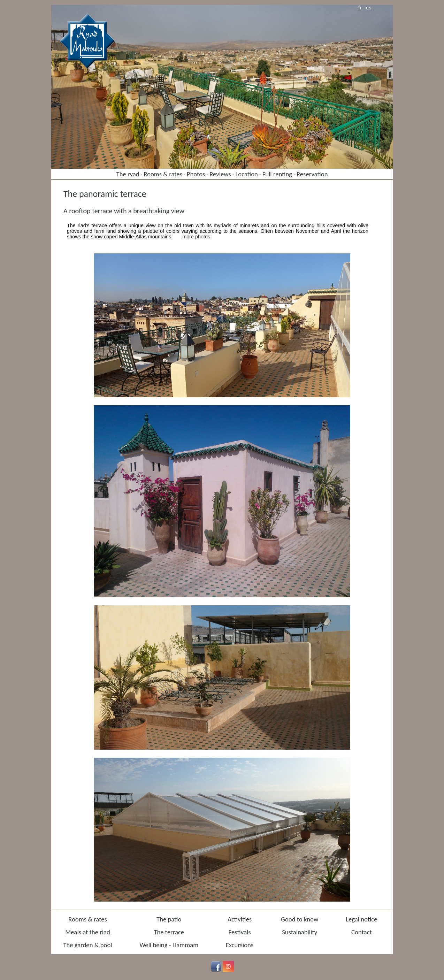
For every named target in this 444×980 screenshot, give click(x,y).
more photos (196, 237)
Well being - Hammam (169, 945)
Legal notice (361, 919)
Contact (362, 932)
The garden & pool (87, 945)
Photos (196, 174)
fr (360, 8)
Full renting (277, 174)
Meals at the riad (88, 932)
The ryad (128, 174)
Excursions (240, 945)
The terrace (169, 932)
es (369, 8)
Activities (240, 919)
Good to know (300, 919)
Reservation (312, 174)
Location (246, 174)
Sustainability (300, 932)
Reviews (220, 174)
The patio (169, 919)
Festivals (240, 932)
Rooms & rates (163, 174)
